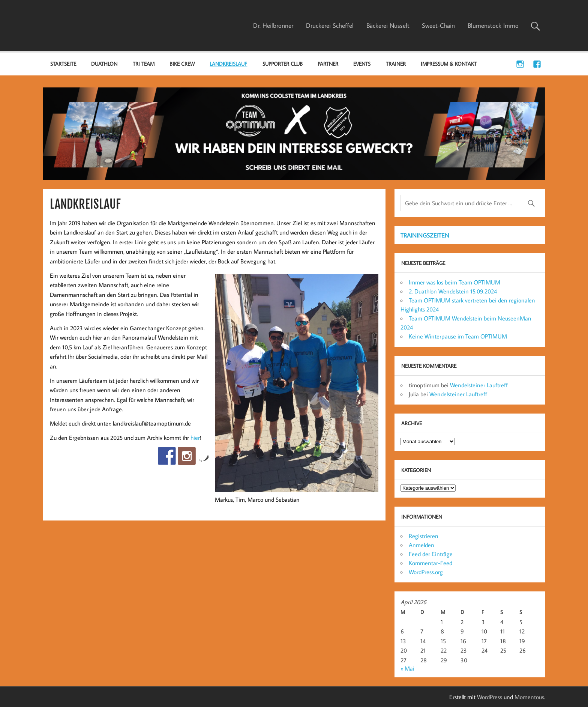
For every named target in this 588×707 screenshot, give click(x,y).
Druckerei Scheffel (330, 26)
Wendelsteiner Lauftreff (479, 385)
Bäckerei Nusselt (388, 26)
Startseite (63, 64)
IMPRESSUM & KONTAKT (449, 64)
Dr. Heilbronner (273, 26)
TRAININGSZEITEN (425, 235)
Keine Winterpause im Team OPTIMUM (458, 336)
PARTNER (328, 64)
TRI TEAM (144, 64)
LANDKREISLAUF (228, 64)
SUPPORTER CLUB (283, 64)
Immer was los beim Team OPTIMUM (454, 282)
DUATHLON (104, 64)
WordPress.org (426, 572)
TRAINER (396, 64)
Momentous (529, 697)
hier (195, 438)
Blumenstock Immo (493, 26)
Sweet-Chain (438, 26)
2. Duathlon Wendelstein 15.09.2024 (453, 291)
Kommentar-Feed (430, 563)
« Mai (407, 668)
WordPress (490, 697)
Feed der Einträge (431, 554)
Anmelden (421, 545)
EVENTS (362, 64)
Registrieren (424, 536)
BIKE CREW (182, 64)
